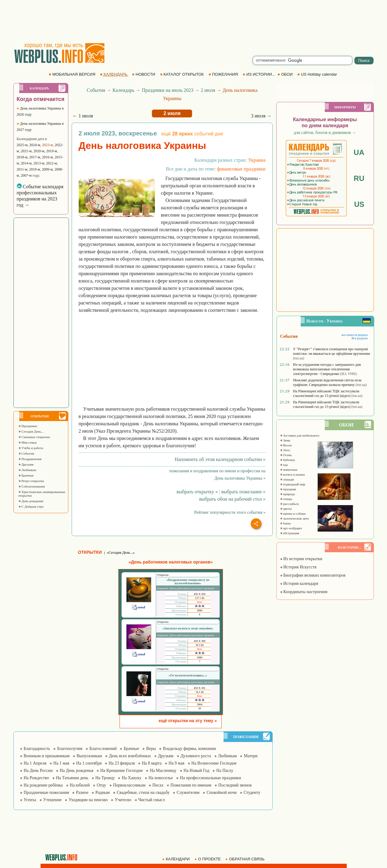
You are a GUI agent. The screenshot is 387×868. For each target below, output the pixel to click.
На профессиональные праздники (210, 778)
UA (359, 152)
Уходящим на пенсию (88, 800)
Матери (251, 756)
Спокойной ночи (222, 792)
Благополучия (70, 749)
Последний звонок (235, 785)
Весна (286, 445)
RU (359, 178)
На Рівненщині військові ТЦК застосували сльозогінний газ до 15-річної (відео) (326, 393)
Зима (285, 440)
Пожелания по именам (191, 785)
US (359, 204)
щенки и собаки (293, 513)
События (26, 453)
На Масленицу (163, 771)
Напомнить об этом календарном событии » (220, 459)
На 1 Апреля (35, 763)
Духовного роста (196, 756)
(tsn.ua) (299, 358)
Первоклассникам (129, 785)
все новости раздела (355, 335)
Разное (82, 792)
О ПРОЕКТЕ (208, 859)
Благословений (103, 749)
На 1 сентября (89, 763)
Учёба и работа (31, 448)
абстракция (290, 533)
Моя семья (27, 442)
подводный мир (293, 484)
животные (289, 470)
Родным (103, 792)
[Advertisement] (194, 21)
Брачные (26, 475)
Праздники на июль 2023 (168, 90)
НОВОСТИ (144, 74)
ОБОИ (286, 74)
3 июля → (261, 116)
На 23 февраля (122, 763)
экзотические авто (294, 518)
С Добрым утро (31, 506)
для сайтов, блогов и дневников (325, 133)
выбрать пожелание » (244, 492)
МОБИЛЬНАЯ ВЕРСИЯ (73, 74)
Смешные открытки (34, 437)
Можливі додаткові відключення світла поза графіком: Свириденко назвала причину (327, 382)
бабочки (287, 460)
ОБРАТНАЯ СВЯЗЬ (245, 859)
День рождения (31, 501)
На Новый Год (197, 771)
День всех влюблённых (130, 756)
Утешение (52, 800)
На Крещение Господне (122, 771)
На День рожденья (77, 771)
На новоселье (161, 778)
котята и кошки (292, 474)
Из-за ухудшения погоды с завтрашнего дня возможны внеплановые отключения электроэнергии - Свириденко (327, 369)
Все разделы (360, 338)
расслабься (289, 504)
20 (200, 708)
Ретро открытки (31, 481)
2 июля (208, 90)
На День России (38, 771)
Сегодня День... (31, 431)
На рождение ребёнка (43, 785)
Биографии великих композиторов (313, 575)
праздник (288, 489)
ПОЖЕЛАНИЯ (224, 74)
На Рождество (36, 778)
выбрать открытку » (197, 492)
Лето (285, 450)
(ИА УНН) (349, 374)
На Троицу (105, 778)
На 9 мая (177, 763)
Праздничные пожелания (47, 792)
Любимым (27, 470)
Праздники (28, 426)
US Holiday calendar (318, 74)
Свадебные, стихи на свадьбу (143, 792)
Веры (151, 749)
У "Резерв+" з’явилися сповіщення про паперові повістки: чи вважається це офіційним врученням (331, 351)
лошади (287, 479)
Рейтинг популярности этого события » (230, 512)
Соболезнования (32, 486)
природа (287, 494)
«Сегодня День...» (121, 553)
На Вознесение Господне (214, 763)
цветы (286, 509)
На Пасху (225, 771)
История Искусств (298, 567)
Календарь (124, 90)
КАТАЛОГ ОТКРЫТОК (183, 74)
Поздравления (30, 459)
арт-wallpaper (291, 528)
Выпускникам (89, 756)
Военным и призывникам (47, 756)
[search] (303, 60)
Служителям (188, 792)
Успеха (30, 800)
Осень (286, 455)
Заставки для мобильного (300, 435)
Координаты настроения (304, 592)
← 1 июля (83, 116)
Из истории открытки (301, 559)
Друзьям (26, 464)
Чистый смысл (152, 800)
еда (284, 465)
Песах (158, 785)
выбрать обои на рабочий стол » (232, 499)
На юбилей (80, 785)
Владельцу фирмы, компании (189, 749)
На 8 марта (152, 763)
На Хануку (131, 778)
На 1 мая (61, 763)
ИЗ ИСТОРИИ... (260, 74)
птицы (286, 499)
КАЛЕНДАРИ (177, 859)
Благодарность (37, 749)
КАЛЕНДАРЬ (114, 74)
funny (285, 523)
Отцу (101, 785)
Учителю (123, 800)
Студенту (252, 792)
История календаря (299, 583)
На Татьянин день (72, 778)
